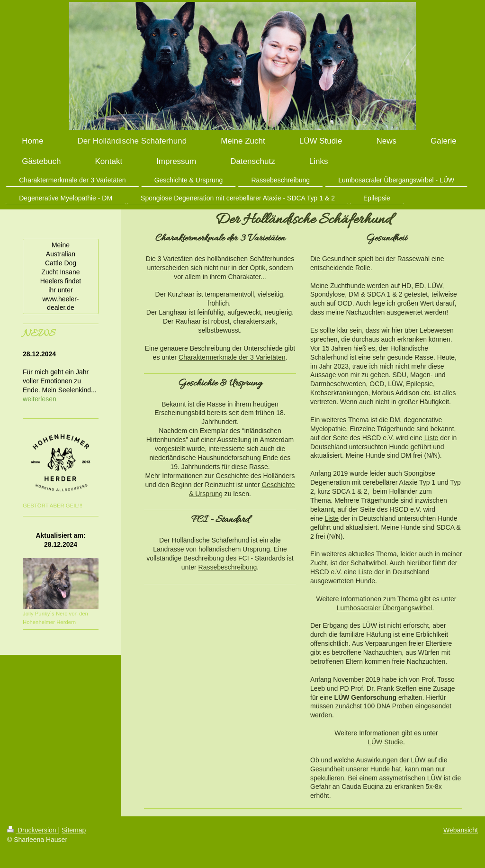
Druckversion (32, 830)
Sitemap (74, 830)
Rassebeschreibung (228, 567)
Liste (431, 438)
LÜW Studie (385, 742)
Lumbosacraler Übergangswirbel (385, 608)
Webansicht (461, 830)
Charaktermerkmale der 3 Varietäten (232, 357)
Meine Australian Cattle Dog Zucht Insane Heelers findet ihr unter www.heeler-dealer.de (61, 276)
